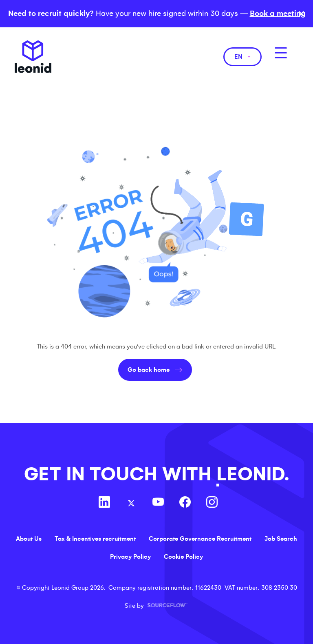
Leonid (33, 57)
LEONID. (253, 474)
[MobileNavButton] (281, 53)
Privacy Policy (130, 557)
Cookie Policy (183, 557)
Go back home (149, 370)
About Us (29, 539)
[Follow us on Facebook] (185, 503)
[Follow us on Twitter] (131, 503)
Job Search (281, 539)
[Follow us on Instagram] (212, 503)
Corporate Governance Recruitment (200, 539)
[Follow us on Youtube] (158, 503)
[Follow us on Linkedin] (104, 503)
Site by (156, 606)
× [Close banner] (301, 14)
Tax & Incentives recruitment (95, 539)
